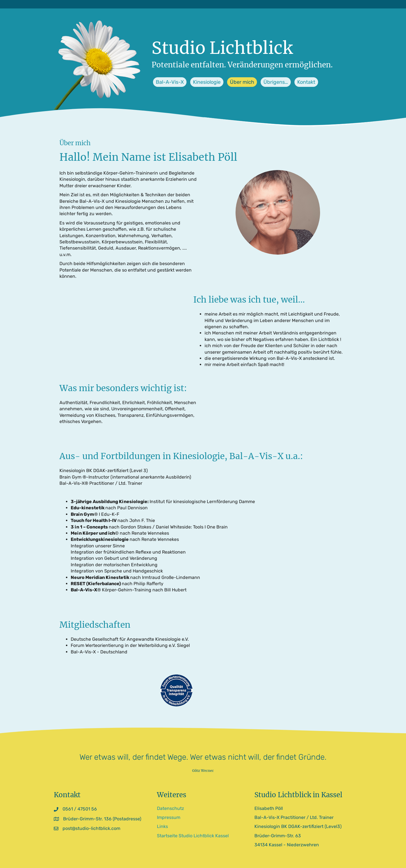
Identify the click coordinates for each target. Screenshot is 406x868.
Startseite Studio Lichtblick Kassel (193, 836)
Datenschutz (170, 808)
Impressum (169, 817)
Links (162, 826)
